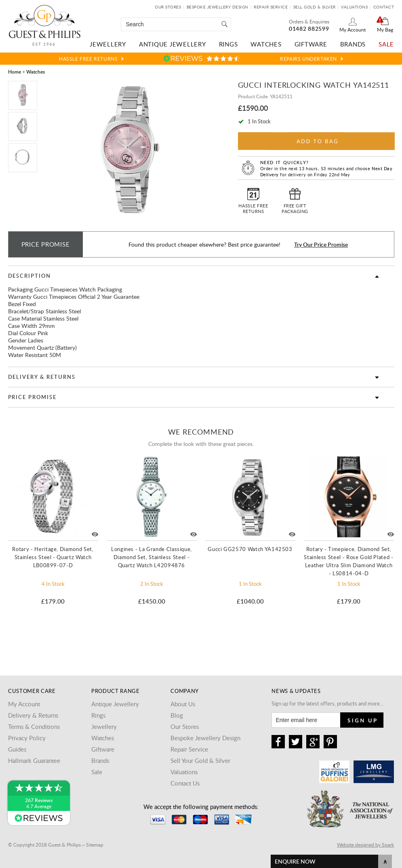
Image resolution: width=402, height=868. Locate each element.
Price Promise (32, 397)
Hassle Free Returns (88, 59)
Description (29, 276)
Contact (384, 7)
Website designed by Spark (365, 845)
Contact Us (185, 783)
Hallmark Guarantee (34, 760)
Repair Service (271, 7)
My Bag (385, 30)
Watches (266, 44)
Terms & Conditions (34, 727)
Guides (17, 749)
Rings (228, 44)
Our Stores (168, 7)
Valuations (354, 7)
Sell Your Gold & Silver (200, 760)
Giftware (311, 44)
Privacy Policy (27, 738)
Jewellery (108, 44)
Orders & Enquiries (309, 21)
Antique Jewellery (173, 44)
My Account (353, 30)
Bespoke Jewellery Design (218, 7)
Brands (353, 44)
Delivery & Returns (42, 377)
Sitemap (95, 845)
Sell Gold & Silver (315, 7)
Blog (177, 715)
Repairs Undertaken (308, 59)
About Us (183, 704)
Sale (386, 44)
